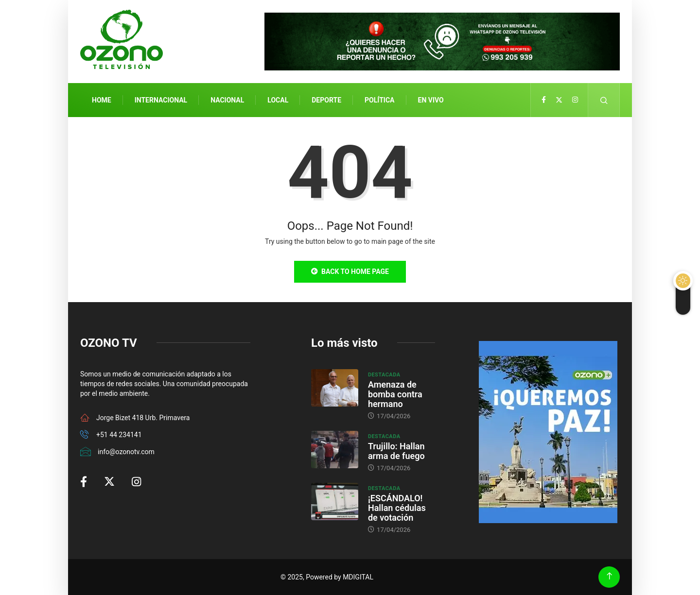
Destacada (384, 375)
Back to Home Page (350, 272)
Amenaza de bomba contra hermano (395, 394)
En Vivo (431, 100)
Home (102, 100)
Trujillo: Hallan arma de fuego (396, 451)
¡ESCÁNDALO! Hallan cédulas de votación (397, 508)
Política (379, 100)
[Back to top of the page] (609, 576)
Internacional (161, 100)
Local (278, 100)
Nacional (227, 100)
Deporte (326, 100)
